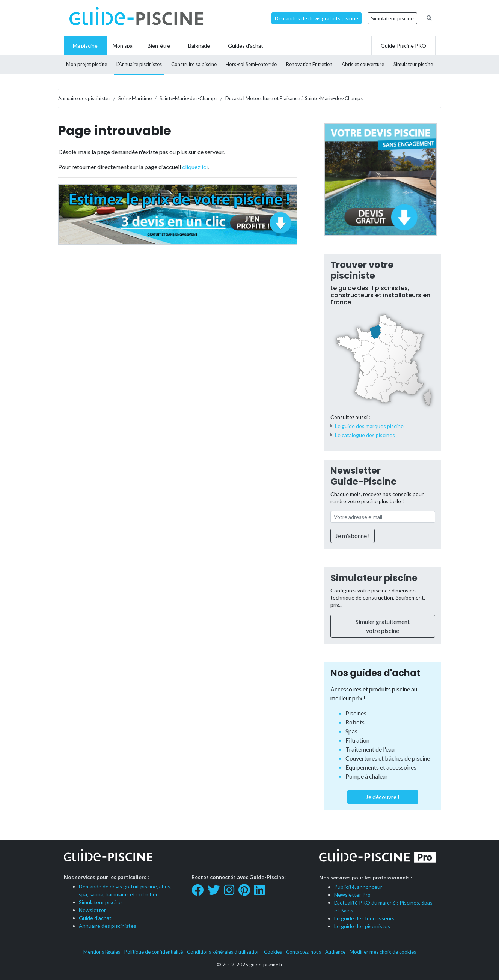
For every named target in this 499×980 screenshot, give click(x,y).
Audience (335, 952)
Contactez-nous (304, 952)
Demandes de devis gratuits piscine (317, 18)
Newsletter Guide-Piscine (363, 476)
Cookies (273, 952)
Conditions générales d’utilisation (223, 952)
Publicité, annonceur (358, 887)
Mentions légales (102, 952)
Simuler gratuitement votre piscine (383, 626)
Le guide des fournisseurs (364, 918)
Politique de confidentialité (154, 952)
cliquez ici (195, 167)
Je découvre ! (383, 797)
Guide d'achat (95, 918)
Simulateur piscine (392, 18)
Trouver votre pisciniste (362, 270)
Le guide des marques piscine (369, 426)
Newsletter (92, 910)
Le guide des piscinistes (362, 926)
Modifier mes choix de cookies (383, 952)
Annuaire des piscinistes (108, 926)
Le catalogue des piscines (365, 435)
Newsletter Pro (352, 895)
